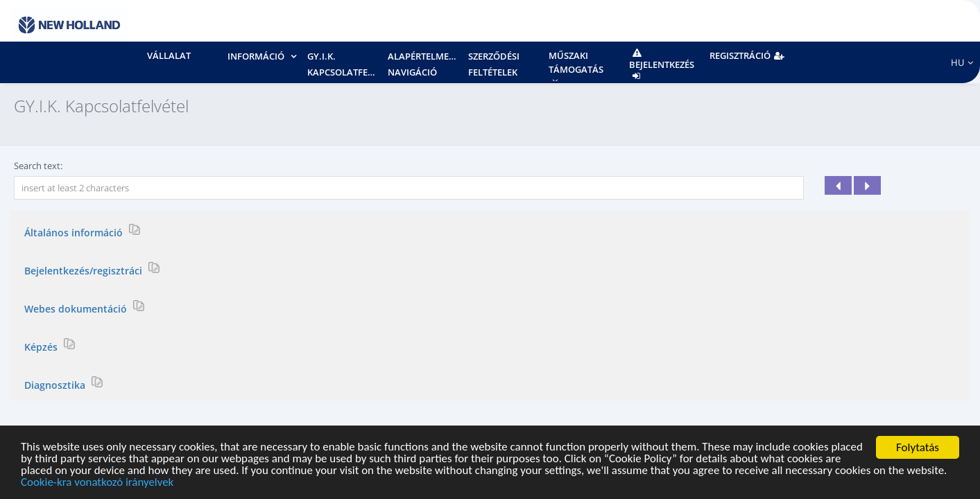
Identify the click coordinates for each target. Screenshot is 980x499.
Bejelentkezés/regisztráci (85, 270)
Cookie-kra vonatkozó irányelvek (98, 483)
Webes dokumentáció (77, 308)
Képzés (42, 346)
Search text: (38, 166)
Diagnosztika (56, 384)
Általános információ (75, 232)
